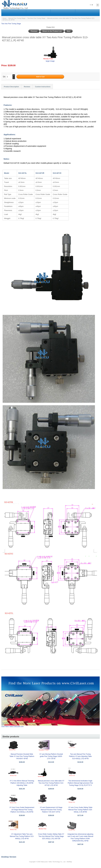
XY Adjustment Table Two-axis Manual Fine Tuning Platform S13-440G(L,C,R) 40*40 (22, 836)
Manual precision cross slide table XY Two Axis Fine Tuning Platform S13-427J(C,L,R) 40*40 (51, 783)
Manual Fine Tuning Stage (17, 18)
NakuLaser (44, 862)
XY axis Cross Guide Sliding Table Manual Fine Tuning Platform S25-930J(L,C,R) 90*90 (80, 810)
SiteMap (69, 862)
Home (4, 18)
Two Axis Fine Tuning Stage (36, 18)
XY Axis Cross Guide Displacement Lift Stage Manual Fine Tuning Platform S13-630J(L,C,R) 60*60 (22, 810)
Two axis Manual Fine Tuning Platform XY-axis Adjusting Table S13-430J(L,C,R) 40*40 (80, 756)
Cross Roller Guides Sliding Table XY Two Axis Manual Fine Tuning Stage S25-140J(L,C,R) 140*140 (51, 836)
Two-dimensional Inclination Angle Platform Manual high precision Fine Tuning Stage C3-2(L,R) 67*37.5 (80, 783)
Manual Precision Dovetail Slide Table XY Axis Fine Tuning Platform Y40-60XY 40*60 (22, 756)
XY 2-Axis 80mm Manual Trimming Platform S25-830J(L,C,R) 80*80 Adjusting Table (22, 783)
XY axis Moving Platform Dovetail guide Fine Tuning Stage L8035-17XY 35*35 (51, 756)
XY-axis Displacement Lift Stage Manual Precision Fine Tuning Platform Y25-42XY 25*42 (51, 810)
